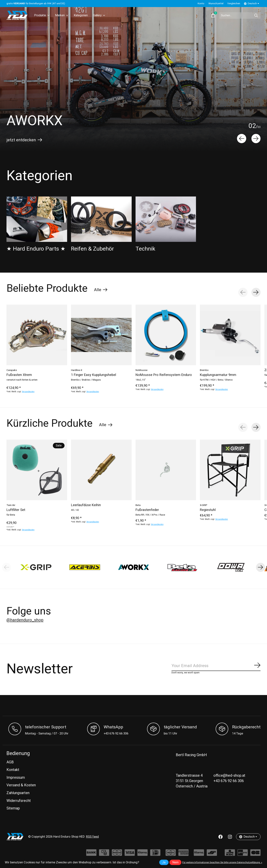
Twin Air (11, 505)
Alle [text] (101, 291)
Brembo (204, 370)
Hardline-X (77, 370)
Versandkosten (28, 391)
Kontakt (13, 770)
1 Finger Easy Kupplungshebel (94, 375)
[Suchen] (237, 15)
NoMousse (141, 370)
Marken (63, 15)
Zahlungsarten (18, 793)
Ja (164, 862)
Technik (145, 249)
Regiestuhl (208, 510)
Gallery (103, 15)
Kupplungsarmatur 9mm (218, 375)
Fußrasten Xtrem (19, 375)
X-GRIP (204, 505)
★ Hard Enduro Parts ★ (36, 249)
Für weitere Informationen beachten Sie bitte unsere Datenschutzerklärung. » (222, 862)
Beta (138, 505)
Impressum (16, 778)
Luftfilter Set (16, 510)
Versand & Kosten (21, 785)
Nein (175, 862)
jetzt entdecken (21, 140)
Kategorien (83, 15)
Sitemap (13, 808)
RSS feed (92, 837)
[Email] (216, 666)
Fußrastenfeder (147, 510)
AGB (10, 762)
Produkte (42, 15)
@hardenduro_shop (25, 620)
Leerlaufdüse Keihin (86, 505)
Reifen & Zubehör (92, 249)
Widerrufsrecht (19, 801)
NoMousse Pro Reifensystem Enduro (164, 375)
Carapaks (12, 370)
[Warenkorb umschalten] (208, 15)
